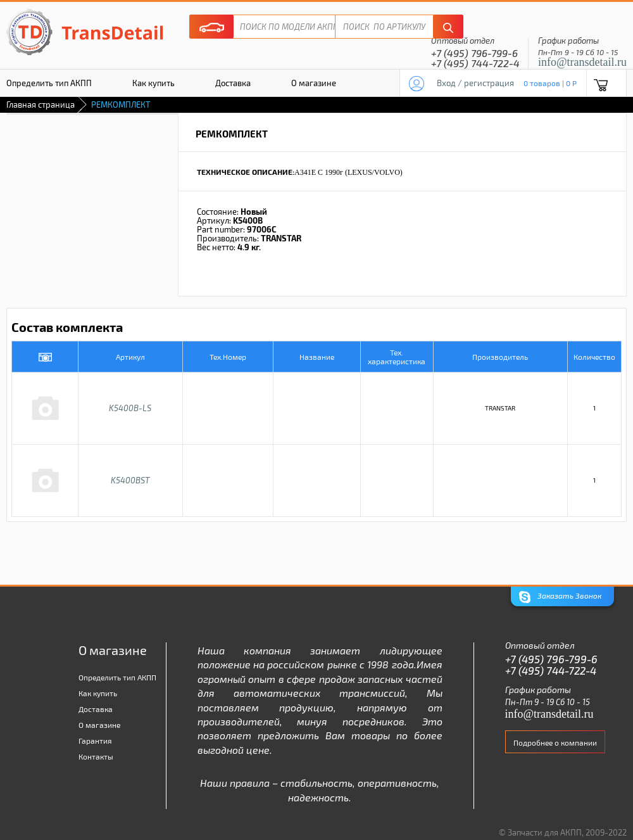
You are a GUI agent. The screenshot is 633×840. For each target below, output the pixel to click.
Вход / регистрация (475, 83)
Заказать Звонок (560, 597)
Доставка (233, 83)
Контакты (96, 756)
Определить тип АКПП (117, 677)
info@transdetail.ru (582, 62)
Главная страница (41, 105)
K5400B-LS (130, 408)
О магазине (314, 83)
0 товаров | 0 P (550, 83)
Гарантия (95, 741)
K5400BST (130, 480)
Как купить (154, 83)
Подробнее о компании (555, 742)
